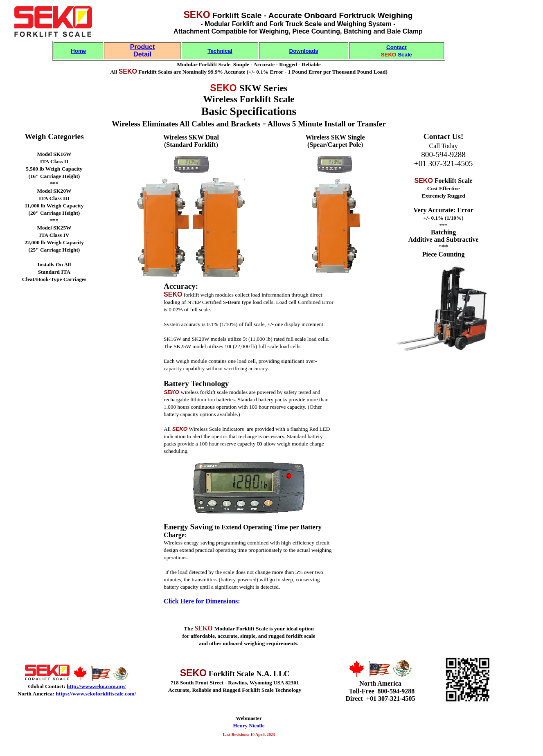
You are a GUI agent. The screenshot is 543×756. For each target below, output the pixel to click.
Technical (220, 51)
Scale (397, 55)
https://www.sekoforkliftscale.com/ (96, 694)
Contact (397, 47)
